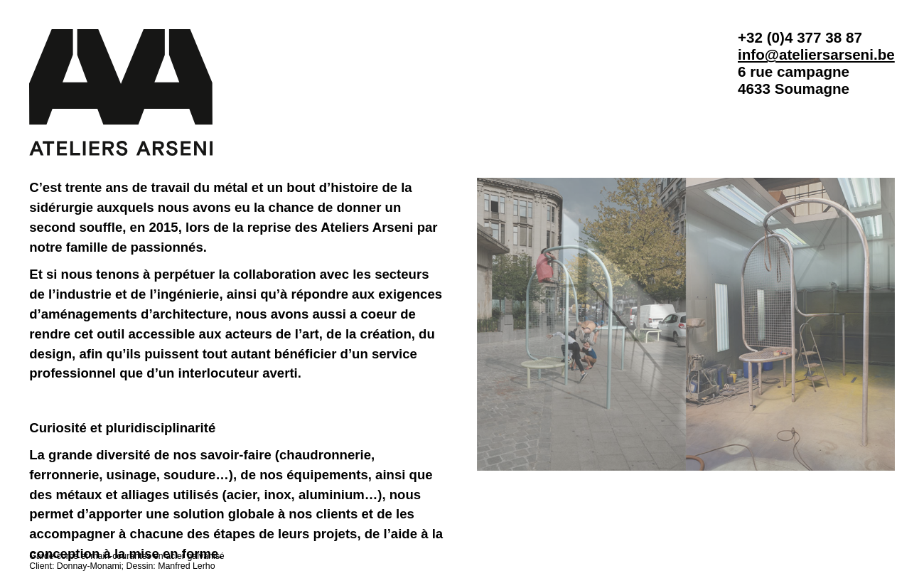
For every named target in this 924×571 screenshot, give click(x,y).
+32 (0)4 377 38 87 (800, 37)
